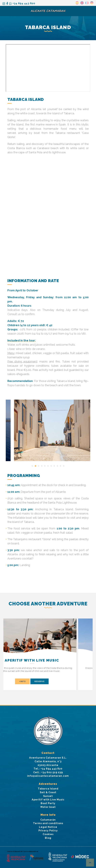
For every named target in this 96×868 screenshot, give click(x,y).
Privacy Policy (48, 830)
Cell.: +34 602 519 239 (48, 772)
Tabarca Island (48, 789)
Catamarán (48, 820)
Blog (48, 838)
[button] (32, 466)
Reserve (55, 681)
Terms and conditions (48, 823)
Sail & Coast (48, 792)
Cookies (48, 834)
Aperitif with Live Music (48, 799)
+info (38, 681)
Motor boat (48, 807)
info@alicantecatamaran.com (48, 776)
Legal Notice (48, 827)
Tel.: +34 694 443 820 (48, 769)
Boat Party (48, 803)
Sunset (48, 796)
